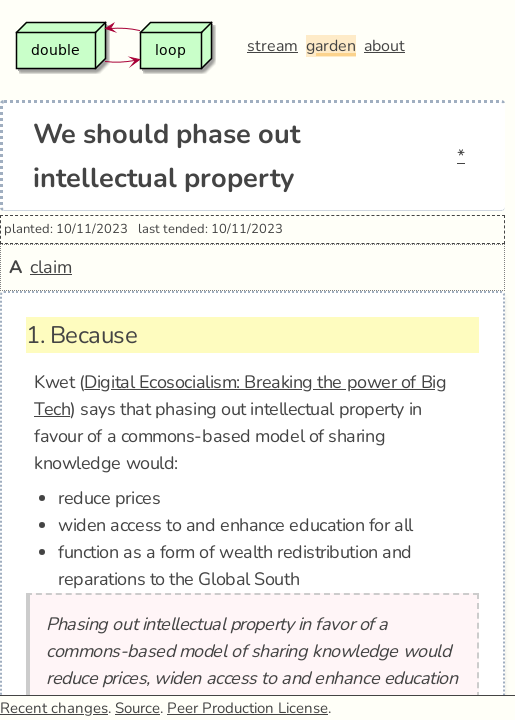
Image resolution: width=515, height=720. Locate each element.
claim (51, 267)
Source (137, 708)
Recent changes (54, 708)
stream (272, 46)
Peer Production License (247, 708)
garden (331, 46)
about (384, 46)
